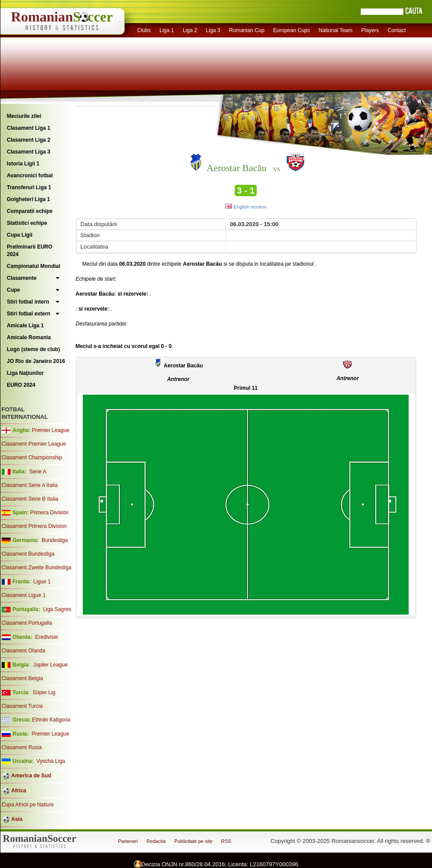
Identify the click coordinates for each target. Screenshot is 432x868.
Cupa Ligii (20, 235)
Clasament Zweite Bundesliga (37, 568)
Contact (397, 30)
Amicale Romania (29, 337)
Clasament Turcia (22, 706)
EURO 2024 (21, 385)
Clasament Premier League (34, 444)
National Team (336, 30)
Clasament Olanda (24, 651)
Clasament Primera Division (34, 526)
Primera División (49, 513)
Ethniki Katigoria (51, 720)
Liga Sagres (57, 609)
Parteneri (128, 841)
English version (246, 207)
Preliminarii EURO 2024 (30, 251)
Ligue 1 (42, 582)
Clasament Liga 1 (29, 128)
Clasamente (22, 278)
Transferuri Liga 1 (29, 187)
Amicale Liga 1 (26, 326)
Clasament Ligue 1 (24, 595)
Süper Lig (44, 692)
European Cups (291, 30)
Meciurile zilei (24, 116)
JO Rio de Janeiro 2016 (36, 361)
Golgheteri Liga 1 (29, 199)
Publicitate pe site (193, 841)
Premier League (50, 430)
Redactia (156, 841)
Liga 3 (213, 30)
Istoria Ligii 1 (23, 164)
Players (370, 30)
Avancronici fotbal (30, 176)
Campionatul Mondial (34, 266)
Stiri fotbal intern (28, 302)
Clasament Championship (32, 458)
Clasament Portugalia (27, 623)
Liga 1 (167, 30)
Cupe (14, 290)
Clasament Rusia (22, 747)
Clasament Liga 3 (29, 152)
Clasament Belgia (22, 678)
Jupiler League (50, 665)
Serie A (38, 472)
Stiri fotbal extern (29, 314)
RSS (226, 841)
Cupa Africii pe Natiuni (28, 805)
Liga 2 (190, 30)
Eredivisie (47, 637)
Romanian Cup (247, 30)
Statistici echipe (27, 223)
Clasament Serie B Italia (30, 499)
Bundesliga (54, 540)
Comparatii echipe (30, 211)
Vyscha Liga (50, 761)
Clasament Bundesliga (28, 554)
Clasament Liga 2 (29, 140)
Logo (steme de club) (34, 349)
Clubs (144, 30)
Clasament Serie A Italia (30, 485)
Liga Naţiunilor (26, 373)
